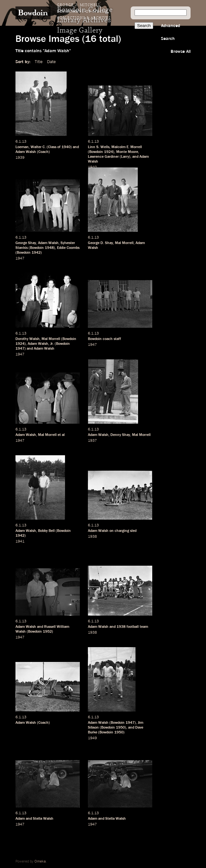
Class (52, 147)
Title (39, 62)
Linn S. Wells (99, 147)
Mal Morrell (124, 243)
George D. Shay (100, 243)
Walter (36, 147)
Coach (43, 152)
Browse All (181, 52)
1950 (120, 728)
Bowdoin (96, 152)
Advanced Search (171, 32)
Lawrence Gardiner (103, 157)
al (63, 435)
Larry (125, 157)
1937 (92, 441)
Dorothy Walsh (28, 339)
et (59, 435)
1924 (108, 152)
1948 (49, 248)
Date (51, 62)
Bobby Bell (46, 531)
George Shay (26, 243)
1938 (92, 537)
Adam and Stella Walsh (34, 819)
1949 (92, 738)
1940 (66, 147)
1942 (36, 253)
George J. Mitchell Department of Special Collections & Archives (84, 12)
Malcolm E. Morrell (127, 147)
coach (108, 339)
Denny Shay (120, 435)
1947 (20, 259)
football (133, 627)
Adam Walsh (26, 152)
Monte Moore (127, 152)
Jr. (52, 344)
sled (133, 531)
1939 (20, 158)
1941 (20, 542)
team (144, 627)
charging (122, 531)
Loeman (22, 147)
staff (117, 339)
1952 (47, 632)
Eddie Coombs (68, 248)
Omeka (40, 862)
